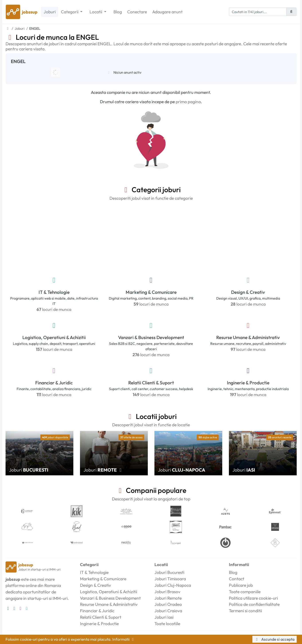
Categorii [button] (70, 12)
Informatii (124, 639)
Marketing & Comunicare (151, 292)
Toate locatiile (167, 624)
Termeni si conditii (245, 611)
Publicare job (241, 585)
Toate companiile (245, 592)
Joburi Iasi (164, 617)
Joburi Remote (168, 598)
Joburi (50, 12)
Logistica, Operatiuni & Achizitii (54, 337)
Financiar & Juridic (54, 383)
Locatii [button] (96, 12)
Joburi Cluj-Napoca (173, 585)
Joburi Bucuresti (169, 572)
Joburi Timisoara (170, 579)
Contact (237, 579)
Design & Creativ (248, 292)
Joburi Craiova (168, 611)
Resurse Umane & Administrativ (248, 337)
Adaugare (167, 12)
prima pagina (188, 102)
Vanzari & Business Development (151, 337)
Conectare (137, 12)
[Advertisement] (151, 238)
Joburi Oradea (168, 604)
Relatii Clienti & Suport (151, 383)
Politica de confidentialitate (254, 604)
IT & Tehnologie (54, 292)
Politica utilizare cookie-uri (253, 598)
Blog (118, 12)
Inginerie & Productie (248, 383)
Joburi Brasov (167, 592)
